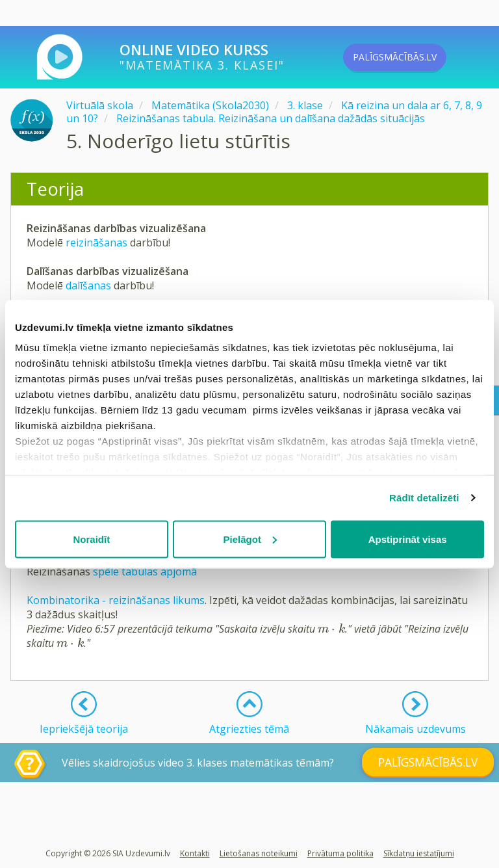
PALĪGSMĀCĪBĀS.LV (416, 57)
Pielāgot (250, 539)
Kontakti (195, 853)
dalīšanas (90, 285)
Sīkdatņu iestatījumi (419, 853)
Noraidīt (91, 539)
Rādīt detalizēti (424, 498)
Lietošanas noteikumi (259, 853)
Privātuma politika (340, 853)
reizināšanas (98, 243)
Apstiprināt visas (408, 539)
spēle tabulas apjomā (145, 572)
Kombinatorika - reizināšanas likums (116, 600)
